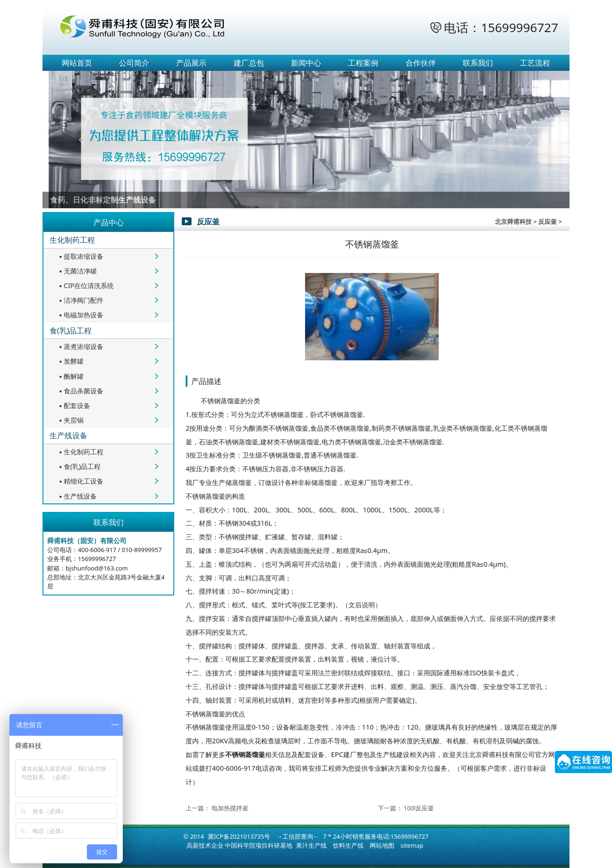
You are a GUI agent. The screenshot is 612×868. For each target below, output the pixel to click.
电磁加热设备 (80, 315)
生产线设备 (68, 435)
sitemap (412, 845)
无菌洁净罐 (77, 271)
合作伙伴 (421, 63)
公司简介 (134, 63)
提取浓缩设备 (80, 256)
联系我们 (478, 63)
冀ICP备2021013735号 (239, 836)
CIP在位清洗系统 (86, 285)
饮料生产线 (348, 845)
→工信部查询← (298, 836)
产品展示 (191, 63)
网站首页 (77, 63)
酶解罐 (70, 376)
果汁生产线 (311, 845)
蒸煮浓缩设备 (80, 346)
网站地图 (382, 845)
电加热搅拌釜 (230, 808)
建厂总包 (249, 63)
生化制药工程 (72, 240)
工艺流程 (535, 63)
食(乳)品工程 (71, 331)
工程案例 (363, 63)
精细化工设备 (80, 481)
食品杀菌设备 (80, 391)
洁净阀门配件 (80, 300)
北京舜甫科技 (513, 221)
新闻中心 (306, 63)
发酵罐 (70, 361)
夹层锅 (70, 420)
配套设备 (74, 405)
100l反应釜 (419, 808)
